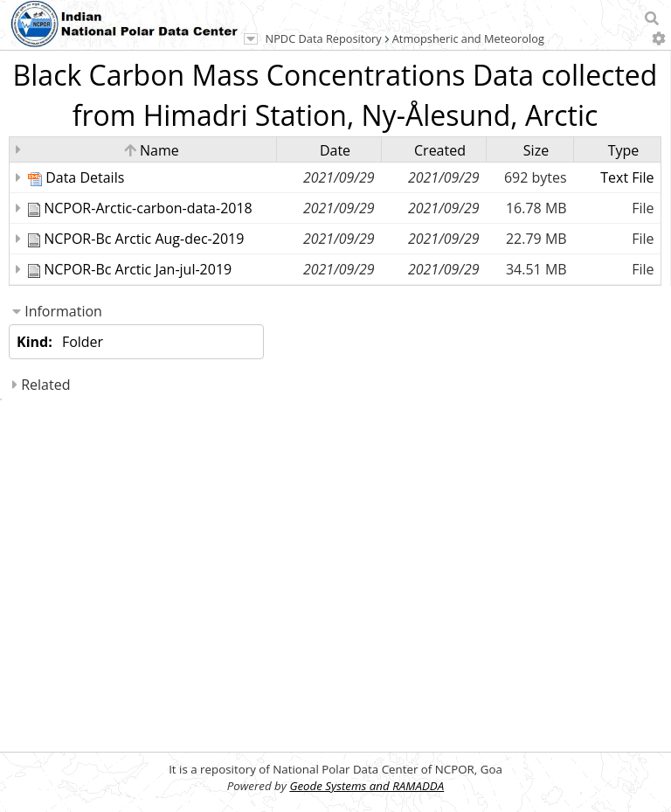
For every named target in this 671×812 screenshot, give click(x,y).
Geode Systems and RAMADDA (367, 786)
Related (41, 385)
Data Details (85, 177)
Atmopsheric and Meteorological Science (498, 38)
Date (335, 150)
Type (624, 150)
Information (57, 311)
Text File (627, 177)
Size (536, 150)
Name (152, 150)
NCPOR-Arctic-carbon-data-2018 (148, 208)
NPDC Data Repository (324, 38)
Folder (83, 342)
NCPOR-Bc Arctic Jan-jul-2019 (138, 269)
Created (440, 150)
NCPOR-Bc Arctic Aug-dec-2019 (144, 239)
